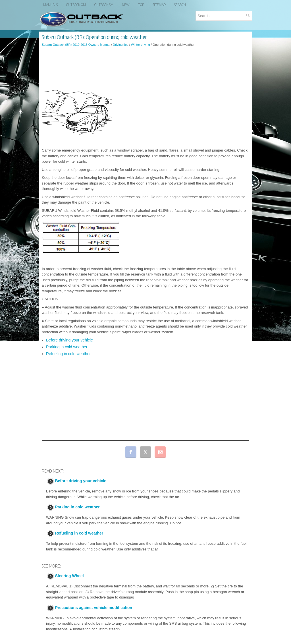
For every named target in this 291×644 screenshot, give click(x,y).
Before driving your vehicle (69, 340)
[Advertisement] (145, 67)
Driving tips (120, 45)
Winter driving (141, 45)
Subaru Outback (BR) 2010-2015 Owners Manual (76, 45)
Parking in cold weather (67, 347)
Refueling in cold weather (68, 354)
